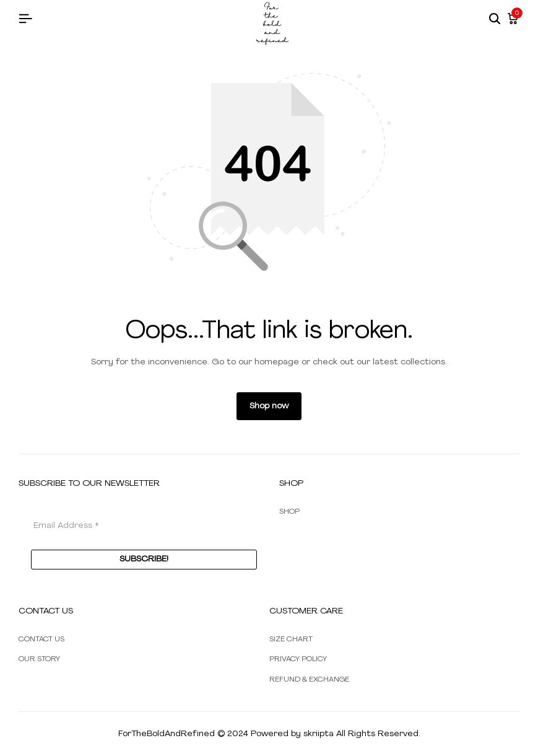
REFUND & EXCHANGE (309, 680)
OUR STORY (39, 659)
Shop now (269, 406)
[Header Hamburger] (25, 20)
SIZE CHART (291, 640)
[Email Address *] (144, 526)
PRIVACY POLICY (298, 659)
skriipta (319, 734)
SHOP (289, 512)
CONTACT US (41, 640)
